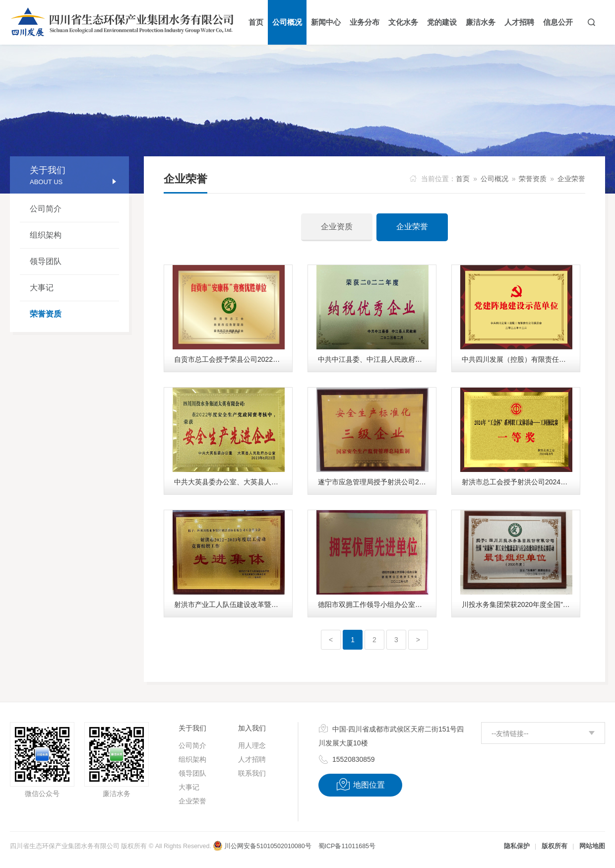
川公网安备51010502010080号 (262, 846)
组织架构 (46, 235)
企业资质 (337, 227)
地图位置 (360, 785)
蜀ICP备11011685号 (347, 846)
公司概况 (494, 179)
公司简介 (46, 209)
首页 (463, 179)
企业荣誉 (571, 179)
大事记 (42, 288)
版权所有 (554, 846)
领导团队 (46, 261)
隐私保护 (517, 846)
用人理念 (252, 745)
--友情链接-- (510, 734)
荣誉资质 (46, 314)
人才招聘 (252, 759)
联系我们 (252, 773)
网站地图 (592, 846)
